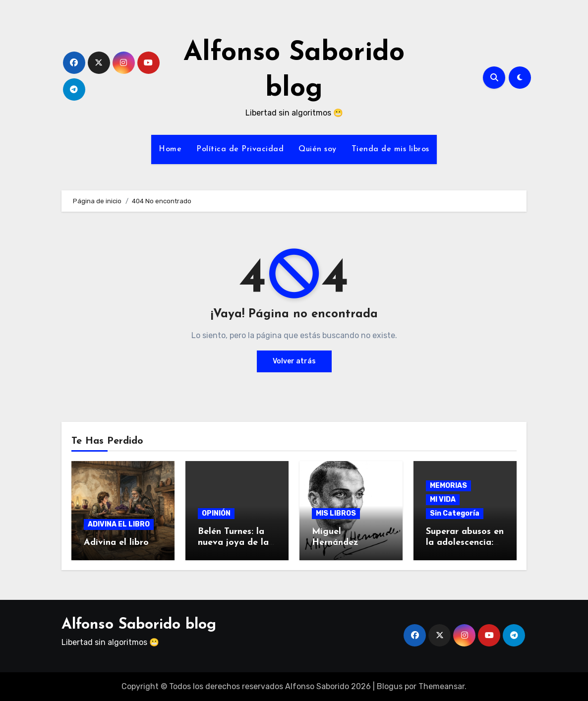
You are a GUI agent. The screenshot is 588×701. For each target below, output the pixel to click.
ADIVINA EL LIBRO (119, 524)
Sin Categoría (455, 513)
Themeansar (441, 686)
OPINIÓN (216, 513)
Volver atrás (294, 361)
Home (170, 149)
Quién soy (318, 149)
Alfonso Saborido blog (139, 625)
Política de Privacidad (240, 149)
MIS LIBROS (336, 513)
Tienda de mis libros (390, 149)
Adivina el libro (116, 543)
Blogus (390, 686)
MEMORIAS (448, 486)
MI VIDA (443, 499)
